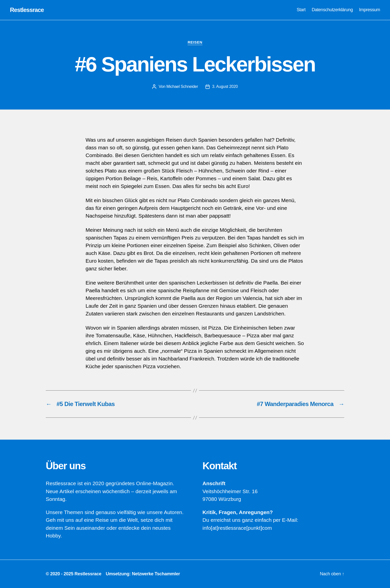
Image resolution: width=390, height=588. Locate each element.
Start (301, 10)
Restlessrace (27, 10)
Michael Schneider (182, 87)
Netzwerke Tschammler (156, 574)
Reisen (195, 42)
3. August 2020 (225, 87)
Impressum (369, 10)
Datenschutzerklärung (332, 10)
